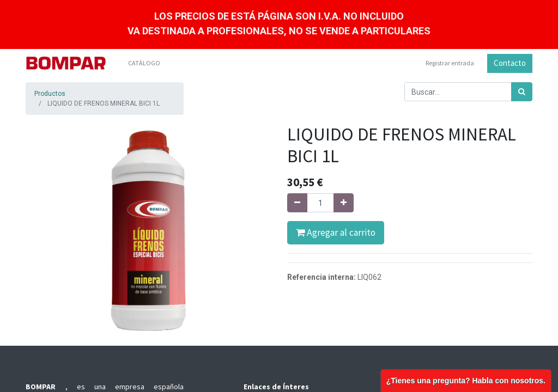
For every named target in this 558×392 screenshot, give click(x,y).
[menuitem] (144, 63)
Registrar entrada (450, 63)
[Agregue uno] (344, 203)
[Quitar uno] (297, 203)
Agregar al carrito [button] (336, 232)
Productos (50, 94)
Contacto (510, 63)
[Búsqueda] (522, 92)
